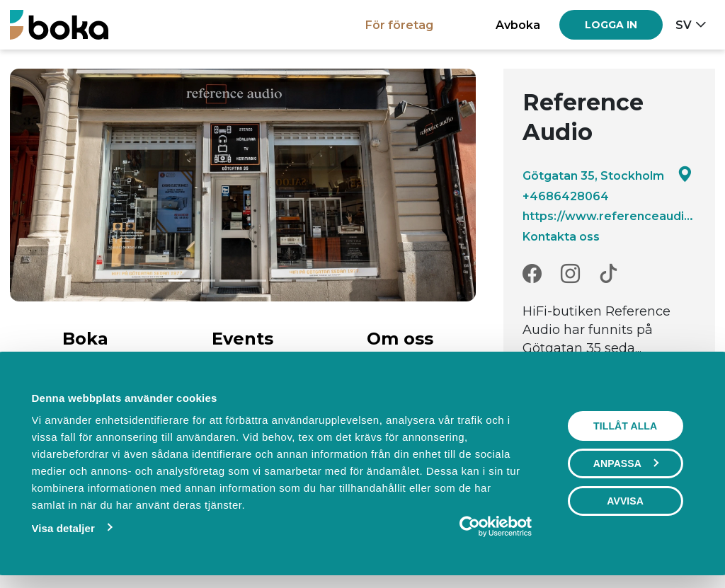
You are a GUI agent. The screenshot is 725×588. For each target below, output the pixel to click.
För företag (399, 25)
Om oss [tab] (400, 339)
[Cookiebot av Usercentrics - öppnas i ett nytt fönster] (470, 526)
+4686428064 (566, 196)
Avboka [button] (518, 25)
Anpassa (626, 463)
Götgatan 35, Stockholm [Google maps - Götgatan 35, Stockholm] (607, 175)
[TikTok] (609, 274)
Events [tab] (242, 339)
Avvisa (625, 501)
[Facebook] (532, 274)
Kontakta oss (561, 236)
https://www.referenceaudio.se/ (609, 216)
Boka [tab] (85, 339)
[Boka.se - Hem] (59, 24)
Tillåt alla (625, 426)
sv (684, 25)
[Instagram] (570, 274)
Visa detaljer (63, 528)
